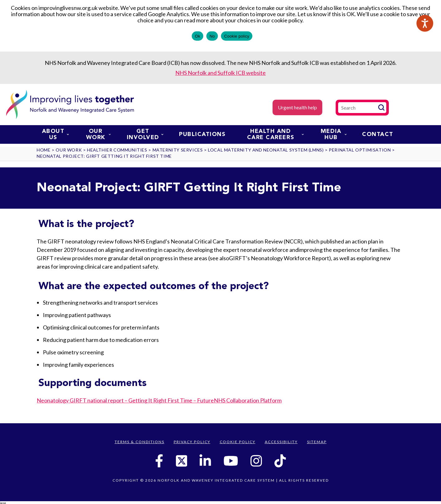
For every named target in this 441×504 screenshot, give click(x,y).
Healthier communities (117, 150)
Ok (198, 36)
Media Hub (334, 134)
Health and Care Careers (276, 134)
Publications (202, 134)
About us (55, 134)
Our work (99, 134)
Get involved (145, 134)
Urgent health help (297, 107)
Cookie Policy (238, 442)
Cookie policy (237, 36)
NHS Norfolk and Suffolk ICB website (221, 73)
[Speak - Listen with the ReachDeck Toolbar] (425, 23)
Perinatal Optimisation (360, 150)
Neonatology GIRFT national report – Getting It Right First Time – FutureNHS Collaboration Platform (159, 400)
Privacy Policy (192, 442)
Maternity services (178, 150)
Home (44, 150)
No (212, 36)
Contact (378, 134)
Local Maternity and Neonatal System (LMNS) (266, 150)
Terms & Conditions (140, 442)
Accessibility (281, 442)
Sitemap (317, 442)
